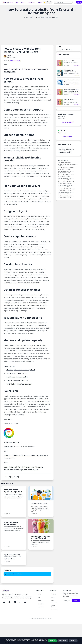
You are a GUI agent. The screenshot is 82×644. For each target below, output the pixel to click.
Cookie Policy (54, 610)
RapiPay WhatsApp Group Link (17, 380)
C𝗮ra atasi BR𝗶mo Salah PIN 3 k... (68, 172)
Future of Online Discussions (66, 149)
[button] (45, 2)
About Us (54, 594)
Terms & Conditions (54, 601)
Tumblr (21, 69)
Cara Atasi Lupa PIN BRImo (68, 164)
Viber (14, 72)
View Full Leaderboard (68, 122)
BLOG (31, 17)
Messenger (44, 69)
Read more (77, 65)
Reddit (33, 467)
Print (36, 470)
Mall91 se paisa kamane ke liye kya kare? (21, 370)
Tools (40, 2)
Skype (38, 69)
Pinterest (27, 69)
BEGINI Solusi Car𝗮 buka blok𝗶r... (68, 168)
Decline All (73, 641)
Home (11, 2)
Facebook (7, 69)
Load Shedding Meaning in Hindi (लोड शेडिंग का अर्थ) (40, 537)
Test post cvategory (15, 61)
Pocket (33, 69)
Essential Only (63, 641)
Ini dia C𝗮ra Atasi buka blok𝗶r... (68, 186)
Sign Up (79, 2)
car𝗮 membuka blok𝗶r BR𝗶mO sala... (68, 190)
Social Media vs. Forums (65, 153)
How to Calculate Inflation (70, 61)
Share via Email (29, 470)
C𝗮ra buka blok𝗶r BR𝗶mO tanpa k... (68, 183)
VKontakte (39, 467)
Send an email (9, 447)
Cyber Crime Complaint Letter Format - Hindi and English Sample (71, 91)
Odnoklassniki (9, 470)
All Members (41, 607)
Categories (32, 2)
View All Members (68, 137)
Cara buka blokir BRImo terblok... (68, 175)
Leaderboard (41, 604)
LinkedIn (15, 69)
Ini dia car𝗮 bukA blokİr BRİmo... (68, 197)
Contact (53, 597)
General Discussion (64, 147)
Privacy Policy (53, 606)
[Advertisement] (41, 31)
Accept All (52, 641)
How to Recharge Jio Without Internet (11, 523)
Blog (17, 2)
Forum (23, 2)
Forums (40, 601)
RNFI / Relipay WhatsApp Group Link (19, 384)
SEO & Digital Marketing (65, 151)
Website (10, 419)
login (13, 574)
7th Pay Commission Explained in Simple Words (13, 491)
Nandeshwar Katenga (11, 442)
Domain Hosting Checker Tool (17, 373)
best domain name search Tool (17, 377)
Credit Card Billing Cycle (39, 504)
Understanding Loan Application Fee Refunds (70, 71)
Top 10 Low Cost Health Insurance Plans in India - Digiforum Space (13, 557)
